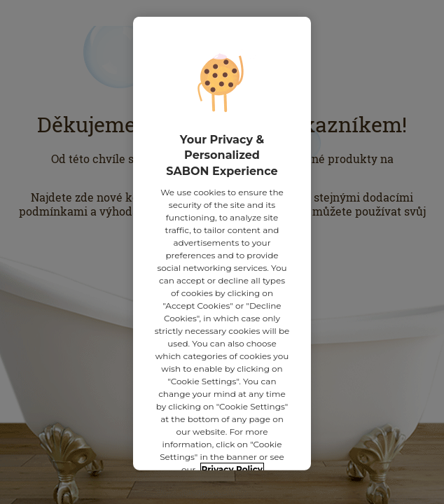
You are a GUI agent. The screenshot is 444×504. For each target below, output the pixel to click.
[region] (222, 244)
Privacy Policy (232, 465)
